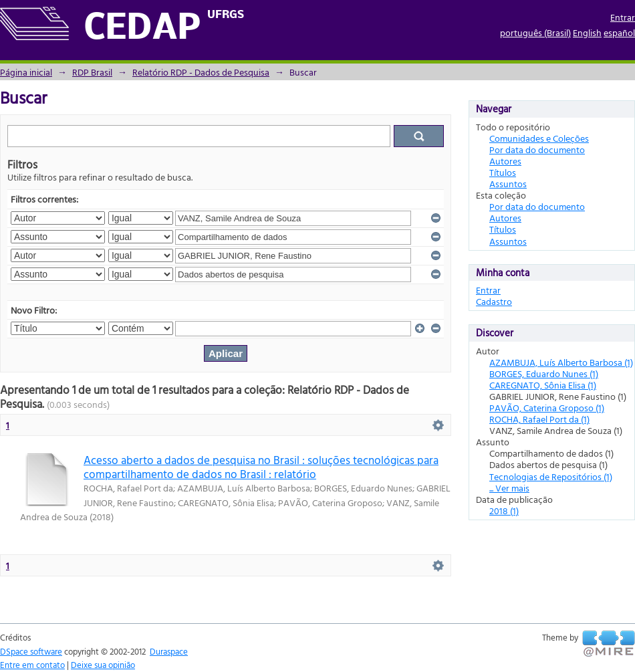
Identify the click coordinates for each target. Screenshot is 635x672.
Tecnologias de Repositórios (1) (551, 476)
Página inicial (26, 72)
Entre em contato (32, 665)
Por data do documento (537, 149)
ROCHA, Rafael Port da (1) (539, 419)
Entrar (623, 17)
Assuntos (508, 184)
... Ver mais (509, 488)
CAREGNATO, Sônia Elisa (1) (543, 385)
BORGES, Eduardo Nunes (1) (544, 373)
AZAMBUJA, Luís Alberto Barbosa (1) (561, 362)
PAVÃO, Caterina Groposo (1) (547, 408)
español (619, 32)
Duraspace (169, 651)
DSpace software (31, 651)
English (587, 32)
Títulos (503, 172)
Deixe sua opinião (103, 665)
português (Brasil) (535, 32)
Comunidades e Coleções (539, 138)
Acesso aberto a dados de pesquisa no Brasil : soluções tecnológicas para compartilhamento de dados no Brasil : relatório (261, 467)
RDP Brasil (92, 72)
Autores (505, 161)
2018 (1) (504, 511)
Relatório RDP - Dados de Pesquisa (201, 72)
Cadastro (494, 301)
